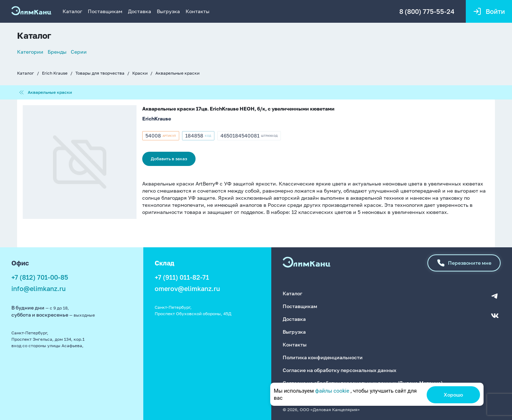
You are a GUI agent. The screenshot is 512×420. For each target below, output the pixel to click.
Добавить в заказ (169, 159)
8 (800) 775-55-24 (427, 11)
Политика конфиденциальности (323, 357)
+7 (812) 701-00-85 (40, 277)
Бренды (57, 52)
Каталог (72, 11)
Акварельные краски (177, 73)
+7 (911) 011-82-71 (182, 277)
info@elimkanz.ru (39, 289)
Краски (140, 73)
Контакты (198, 11)
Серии (79, 52)
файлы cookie (332, 391)
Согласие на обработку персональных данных (340, 370)
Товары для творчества (100, 73)
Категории (30, 52)
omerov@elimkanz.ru (187, 289)
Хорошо (453, 395)
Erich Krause (55, 73)
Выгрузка (168, 11)
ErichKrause (157, 119)
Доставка (140, 11)
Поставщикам (105, 11)
